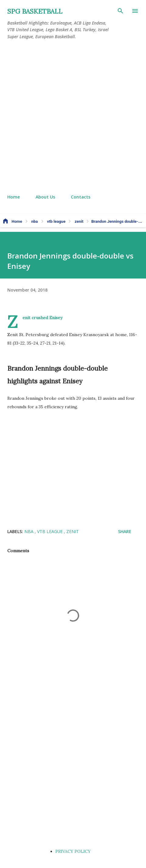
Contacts (81, 197)
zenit (73, 531)
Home (14, 197)
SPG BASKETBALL (35, 11)
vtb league (50, 531)
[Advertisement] (73, 117)
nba (30, 531)
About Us (45, 197)
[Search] (120, 11)
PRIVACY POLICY (73, 851)
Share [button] (125, 531)
